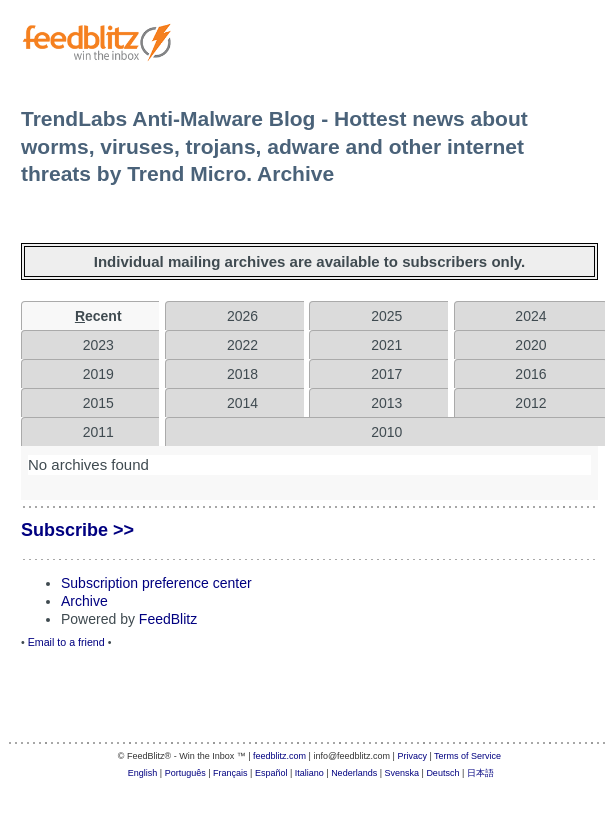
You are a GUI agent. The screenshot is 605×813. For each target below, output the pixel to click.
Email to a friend (66, 642)
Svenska (402, 773)
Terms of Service (467, 756)
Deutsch (442, 773)
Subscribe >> (77, 530)
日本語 (480, 773)
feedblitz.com (279, 756)
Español (271, 773)
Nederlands (354, 773)
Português (185, 773)
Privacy (412, 756)
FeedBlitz (168, 619)
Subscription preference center (156, 583)
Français (230, 773)
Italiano (309, 773)
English (143, 773)
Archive (84, 601)
